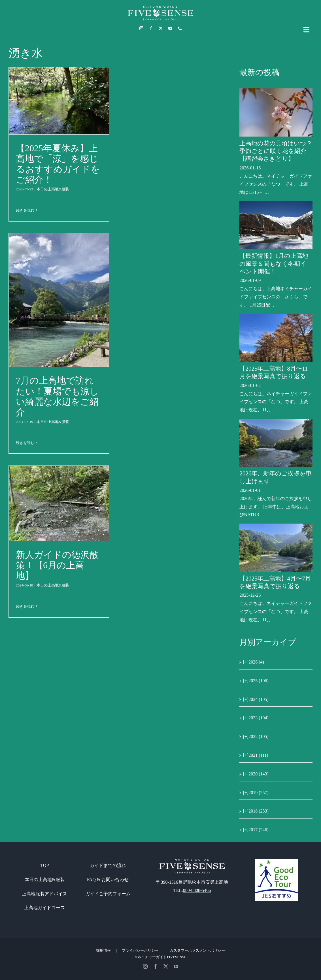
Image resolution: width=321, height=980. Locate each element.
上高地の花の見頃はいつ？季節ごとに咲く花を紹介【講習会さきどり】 (276, 151)
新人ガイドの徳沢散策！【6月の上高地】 (57, 565)
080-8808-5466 (197, 890)
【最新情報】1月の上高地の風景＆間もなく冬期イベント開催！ (274, 264)
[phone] (180, 28)
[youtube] (170, 28)
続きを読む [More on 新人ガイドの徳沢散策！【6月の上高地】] (25, 606)
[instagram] (141, 28)
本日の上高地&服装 (53, 189)
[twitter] (161, 28)
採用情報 (103, 950)
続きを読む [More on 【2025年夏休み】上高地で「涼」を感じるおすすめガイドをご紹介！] (25, 210)
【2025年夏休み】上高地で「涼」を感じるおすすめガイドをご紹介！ (58, 164)
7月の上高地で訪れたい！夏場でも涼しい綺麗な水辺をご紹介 (57, 396)
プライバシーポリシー (140, 950)
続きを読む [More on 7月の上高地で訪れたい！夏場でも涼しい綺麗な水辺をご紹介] (25, 443)
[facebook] (151, 28)
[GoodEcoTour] (277, 861)
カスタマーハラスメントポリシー (197, 950)
